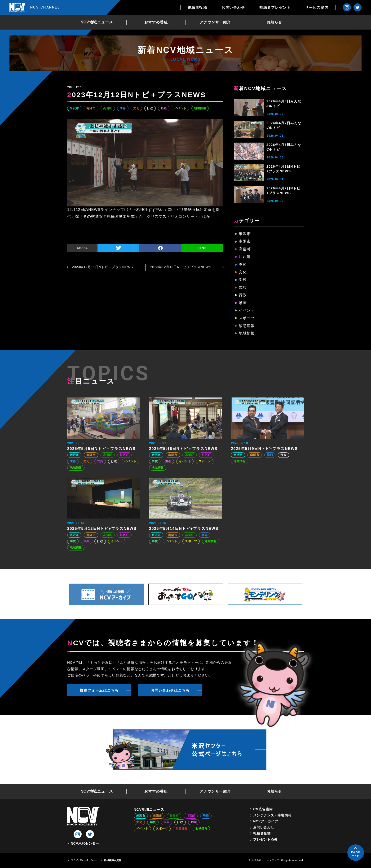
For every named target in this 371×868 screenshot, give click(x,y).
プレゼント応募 (265, 839)
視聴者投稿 (197, 7)
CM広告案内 (263, 809)
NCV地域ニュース (97, 22)
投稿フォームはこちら (99, 690)
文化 (137, 108)
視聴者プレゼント (275, 7)
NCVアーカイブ (266, 821)
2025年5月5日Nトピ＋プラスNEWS (101, 449)
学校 (243, 280)
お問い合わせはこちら (170, 690)
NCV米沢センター (85, 843)
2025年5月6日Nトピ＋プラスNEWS (183, 449)
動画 (164, 108)
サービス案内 (317, 7)
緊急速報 (247, 326)
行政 (150, 108)
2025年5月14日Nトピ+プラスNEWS (184, 529)
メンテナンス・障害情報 (272, 815)
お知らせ (274, 22)
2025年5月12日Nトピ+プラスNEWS (102, 529)
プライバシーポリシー (83, 860)
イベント (180, 108)
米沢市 (74, 108)
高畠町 (108, 108)
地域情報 (200, 108)
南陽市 (91, 108)
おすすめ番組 (156, 22)
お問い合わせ (233, 7)
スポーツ (247, 318)
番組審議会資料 (113, 860)
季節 (123, 108)
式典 (243, 287)
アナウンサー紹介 (215, 22)
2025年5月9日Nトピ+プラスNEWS (264, 449)
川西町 (245, 257)
